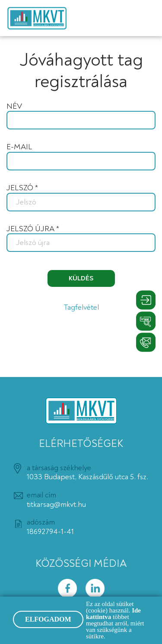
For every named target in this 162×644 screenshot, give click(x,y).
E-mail (19, 147)
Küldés (81, 278)
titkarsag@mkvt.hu (56, 504)
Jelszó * (22, 188)
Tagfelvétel (81, 307)
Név (14, 107)
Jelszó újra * (33, 229)
